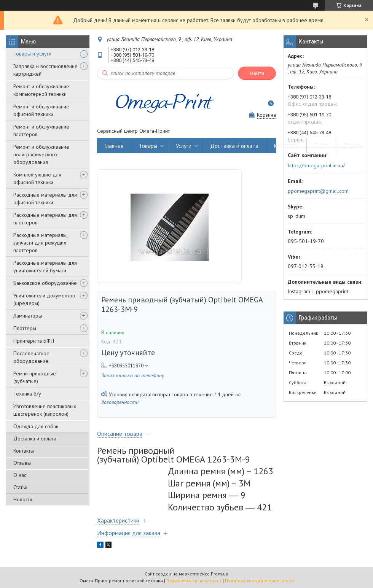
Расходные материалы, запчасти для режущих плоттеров (40, 243)
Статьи (20, 487)
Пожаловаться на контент (194, 581)
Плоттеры (25, 328)
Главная (114, 146)
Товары (148, 146)
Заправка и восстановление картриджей (45, 70)
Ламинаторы (28, 316)
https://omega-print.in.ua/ (316, 165)
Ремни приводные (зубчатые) (35, 377)
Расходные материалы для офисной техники (45, 199)
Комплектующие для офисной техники (37, 178)
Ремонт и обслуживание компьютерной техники (41, 90)
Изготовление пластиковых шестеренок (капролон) (45, 410)
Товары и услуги (32, 54)
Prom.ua (220, 574)
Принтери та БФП (34, 341)
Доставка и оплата (35, 439)
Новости (23, 499)
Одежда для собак (36, 426)
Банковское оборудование (45, 283)
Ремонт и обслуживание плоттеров (41, 130)
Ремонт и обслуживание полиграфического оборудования (41, 154)
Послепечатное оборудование (31, 357)
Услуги (184, 146)
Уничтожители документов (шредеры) (44, 299)
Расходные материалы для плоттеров (45, 219)
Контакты (24, 451)
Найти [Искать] (257, 73)
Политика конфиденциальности (259, 581)
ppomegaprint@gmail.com (318, 191)
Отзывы (22, 463)
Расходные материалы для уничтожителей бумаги (45, 267)
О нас (20, 475)
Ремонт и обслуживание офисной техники (41, 110)
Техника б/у (27, 394)
